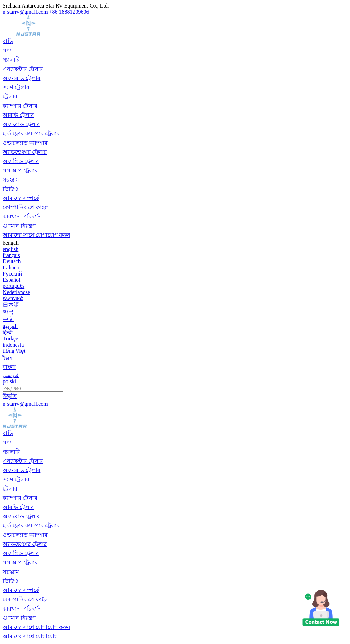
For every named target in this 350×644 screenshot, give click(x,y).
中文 (8, 319)
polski (9, 381)
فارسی (11, 375)
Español (12, 280)
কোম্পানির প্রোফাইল (26, 207)
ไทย (8, 358)
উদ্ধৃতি (10, 396)
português (14, 286)
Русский (12, 274)
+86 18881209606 (69, 12)
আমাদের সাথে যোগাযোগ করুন (37, 235)
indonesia (13, 345)
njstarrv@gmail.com (26, 12)
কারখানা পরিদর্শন (22, 217)
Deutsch (12, 261)
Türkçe (10, 339)
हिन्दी (8, 332)
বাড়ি (8, 41)
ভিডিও (11, 189)
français (11, 255)
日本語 (11, 305)
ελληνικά (13, 298)
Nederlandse (16, 292)
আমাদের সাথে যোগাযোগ (30, 636)
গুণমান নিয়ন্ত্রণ (19, 226)
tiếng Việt (14, 351)
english (11, 249)
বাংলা (9, 367)
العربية (10, 326)
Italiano (11, 267)
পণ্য (7, 50)
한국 (8, 312)
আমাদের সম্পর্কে (21, 198)
